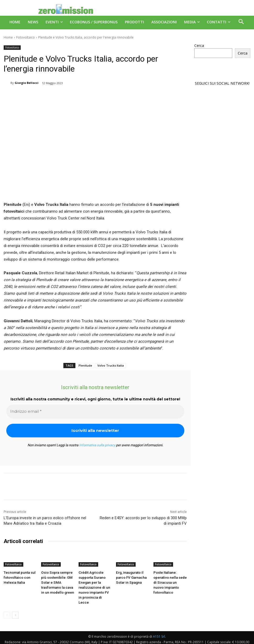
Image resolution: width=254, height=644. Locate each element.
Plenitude (85, 365)
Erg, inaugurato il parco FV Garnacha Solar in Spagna (130, 577)
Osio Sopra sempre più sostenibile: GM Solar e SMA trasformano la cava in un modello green (58, 581)
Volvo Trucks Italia (111, 365)
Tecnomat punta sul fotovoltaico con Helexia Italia (18, 577)
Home (8, 37)
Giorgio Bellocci (27, 83)
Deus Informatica (138, 639)
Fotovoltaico (26, 37)
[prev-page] (7, 607)
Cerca (199, 45)
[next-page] (15, 607)
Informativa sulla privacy (97, 445)
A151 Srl (159, 628)
